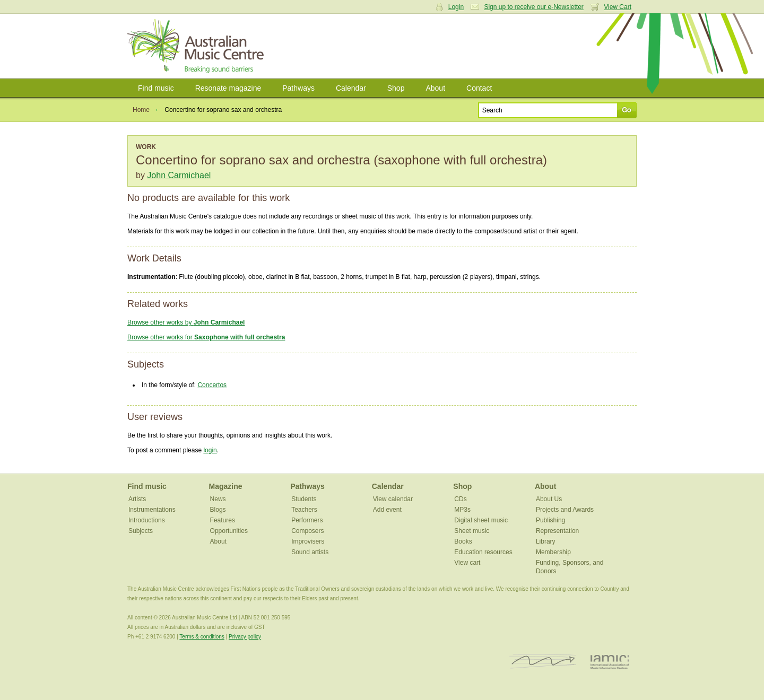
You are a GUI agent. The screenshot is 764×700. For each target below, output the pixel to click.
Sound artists (310, 552)
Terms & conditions (202, 637)
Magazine (226, 486)
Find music (156, 88)
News (218, 499)
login (210, 450)
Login (456, 7)
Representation (557, 531)
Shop (396, 88)
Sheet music (472, 531)
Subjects (141, 531)
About (435, 88)
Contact (479, 88)
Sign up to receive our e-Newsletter (533, 7)
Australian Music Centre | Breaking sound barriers (198, 46)
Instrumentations (152, 510)
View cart (467, 563)
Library (546, 541)
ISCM (543, 662)
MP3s (462, 510)
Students (304, 499)
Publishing (550, 520)
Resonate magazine (228, 88)
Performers (307, 520)
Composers (307, 531)
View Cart (618, 7)
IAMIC (610, 662)
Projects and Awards (565, 510)
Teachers (304, 510)
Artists (137, 499)
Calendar (351, 88)
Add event (387, 510)
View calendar (393, 499)
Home (141, 110)
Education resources (483, 552)
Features (223, 520)
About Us (549, 499)
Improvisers (308, 541)
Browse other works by (186, 322)
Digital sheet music (481, 520)
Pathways (298, 88)
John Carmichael (179, 175)
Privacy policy (245, 637)
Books (463, 541)
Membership (553, 552)
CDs (460, 499)
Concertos (212, 385)
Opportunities (229, 531)
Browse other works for (206, 337)
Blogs (218, 510)
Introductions (147, 520)
